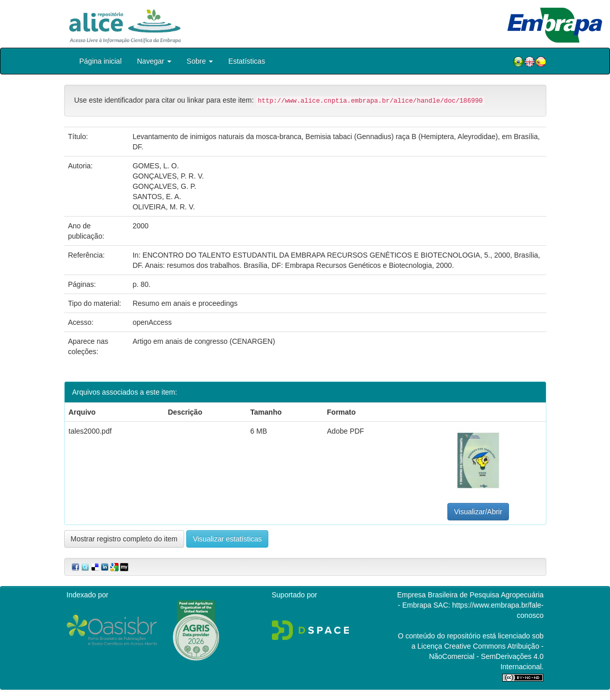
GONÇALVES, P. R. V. (168, 176)
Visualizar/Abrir (478, 512)
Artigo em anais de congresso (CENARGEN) (204, 341)
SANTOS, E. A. (157, 197)
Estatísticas (247, 61)
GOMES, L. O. (155, 166)
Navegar (154, 61)
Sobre (200, 61)
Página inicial (101, 61)
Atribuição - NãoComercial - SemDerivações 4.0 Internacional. (486, 656)
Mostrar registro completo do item (124, 539)
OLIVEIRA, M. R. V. (164, 207)
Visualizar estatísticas (227, 539)
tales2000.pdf (90, 431)
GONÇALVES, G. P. (164, 186)
